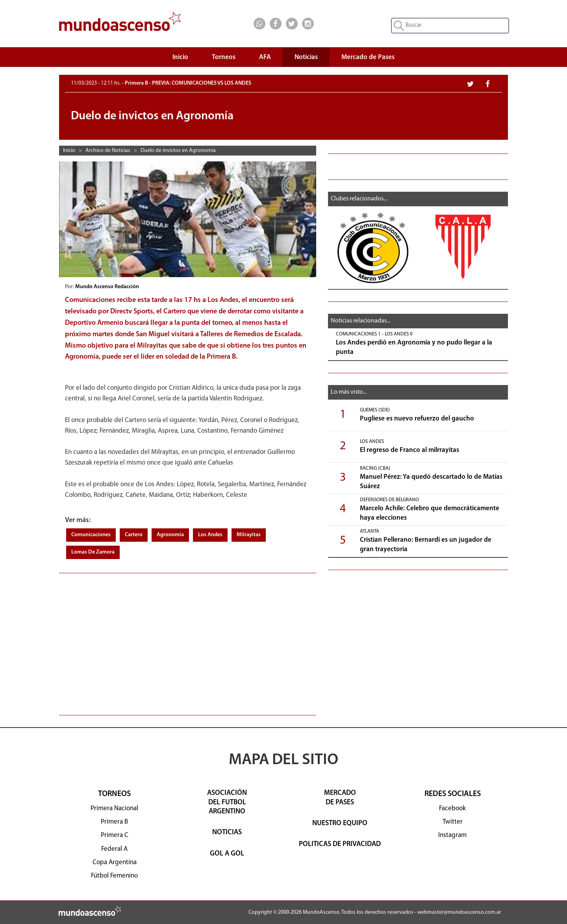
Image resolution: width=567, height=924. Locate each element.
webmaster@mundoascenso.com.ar (459, 912)
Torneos (224, 59)
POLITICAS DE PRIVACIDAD (340, 844)
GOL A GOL (227, 854)
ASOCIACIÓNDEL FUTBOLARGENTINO (227, 802)
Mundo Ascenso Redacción (108, 287)
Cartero (134, 535)
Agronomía (170, 535)
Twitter (453, 822)
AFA (265, 57)
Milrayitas (249, 535)
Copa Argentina (115, 862)
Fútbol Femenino (114, 876)
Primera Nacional (114, 808)
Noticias (306, 57)
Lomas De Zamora (93, 552)
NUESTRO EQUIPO (340, 823)
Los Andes (210, 535)
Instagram (452, 835)
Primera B (114, 822)
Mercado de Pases (368, 57)
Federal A (114, 849)
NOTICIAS (227, 832)
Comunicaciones (91, 535)
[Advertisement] (188, 640)
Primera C (115, 835)
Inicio (180, 57)
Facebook (452, 808)
